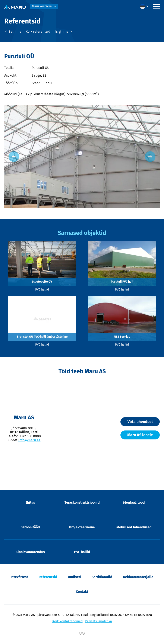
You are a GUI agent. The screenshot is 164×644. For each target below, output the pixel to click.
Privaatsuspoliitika (99, 621)
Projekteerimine (82, 527)
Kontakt (82, 592)
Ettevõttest (19, 577)
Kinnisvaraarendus (30, 552)
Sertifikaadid (102, 577)
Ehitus (30, 502)
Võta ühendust (140, 422)
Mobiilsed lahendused (134, 527)
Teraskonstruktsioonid (82, 502)
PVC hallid (82, 552)
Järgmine (64, 31)
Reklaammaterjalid (138, 577)
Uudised (74, 577)
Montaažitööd (134, 502)
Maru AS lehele (140, 435)
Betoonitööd (30, 527)
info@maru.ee (29, 440)
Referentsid (48, 577)
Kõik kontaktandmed (67, 621)
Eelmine (13, 31)
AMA (82, 634)
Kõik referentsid (38, 31)
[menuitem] (145, 6)
